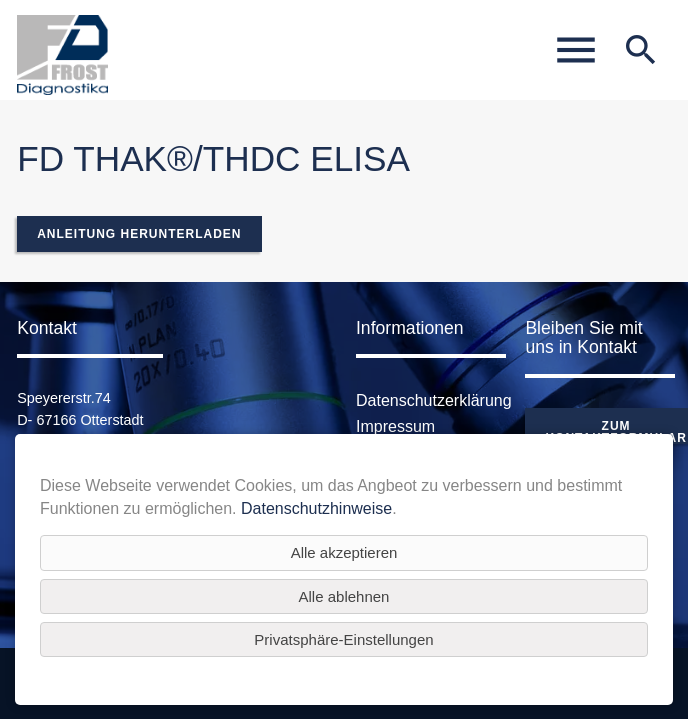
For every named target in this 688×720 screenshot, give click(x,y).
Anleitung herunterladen (139, 234)
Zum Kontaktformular (615, 432)
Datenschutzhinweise (316, 508)
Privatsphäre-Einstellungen (343, 639)
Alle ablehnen (344, 596)
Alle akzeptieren (344, 552)
